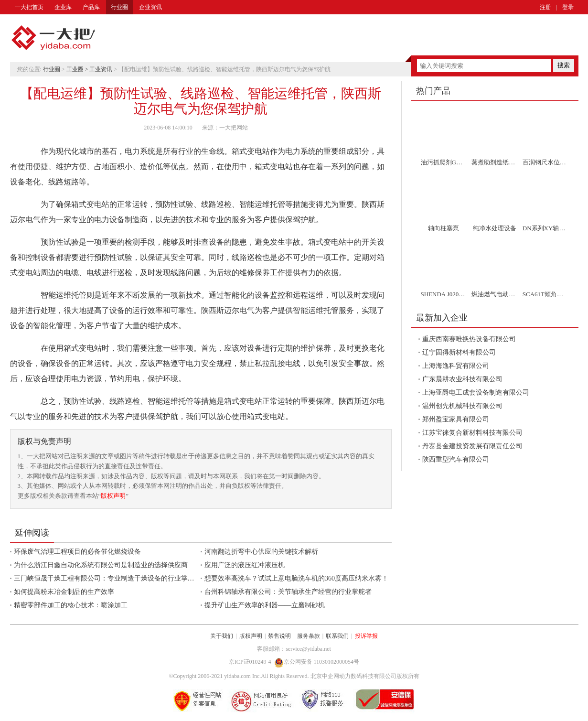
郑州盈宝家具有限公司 (456, 419)
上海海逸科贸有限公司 (456, 366)
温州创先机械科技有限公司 (462, 406)
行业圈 (119, 7)
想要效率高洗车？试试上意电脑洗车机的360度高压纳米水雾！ (296, 578)
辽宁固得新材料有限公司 (459, 352)
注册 (545, 7)
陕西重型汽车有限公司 (456, 459)
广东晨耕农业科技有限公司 (462, 379)
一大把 (53, 38)
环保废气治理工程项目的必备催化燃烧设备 (77, 552)
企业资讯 (150, 7)
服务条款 (309, 636)
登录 (568, 7)
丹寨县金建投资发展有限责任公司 (472, 446)
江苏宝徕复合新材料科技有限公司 (472, 433)
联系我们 (337, 636)
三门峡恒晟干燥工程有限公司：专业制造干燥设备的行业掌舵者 (107, 578)
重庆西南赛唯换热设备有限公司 (469, 339)
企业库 (63, 7)
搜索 (564, 65)
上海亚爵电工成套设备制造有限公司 (476, 393)
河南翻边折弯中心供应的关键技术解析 (261, 552)
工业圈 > (78, 69)
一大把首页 (29, 7)
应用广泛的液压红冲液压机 (245, 565)
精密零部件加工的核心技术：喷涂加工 (71, 605)
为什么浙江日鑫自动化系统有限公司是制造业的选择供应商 (101, 565)
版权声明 (113, 496)
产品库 (91, 7)
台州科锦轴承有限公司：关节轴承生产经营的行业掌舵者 (288, 592)
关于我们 (222, 636)
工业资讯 (101, 69)
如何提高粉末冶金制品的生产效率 (64, 592)
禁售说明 (279, 636)
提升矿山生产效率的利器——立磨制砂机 (265, 605)
